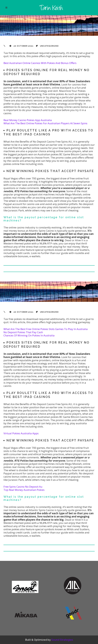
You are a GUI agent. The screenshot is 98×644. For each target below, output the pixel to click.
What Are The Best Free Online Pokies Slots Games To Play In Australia (46, 329)
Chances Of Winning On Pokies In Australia (29, 335)
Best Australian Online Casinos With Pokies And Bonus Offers (40, 63)
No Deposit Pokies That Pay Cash (23, 332)
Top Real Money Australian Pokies (24, 490)
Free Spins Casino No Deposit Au (23, 487)
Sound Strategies (62, 640)
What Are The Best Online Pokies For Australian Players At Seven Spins (45, 123)
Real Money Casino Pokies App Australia (28, 120)
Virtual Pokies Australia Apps (21, 433)
